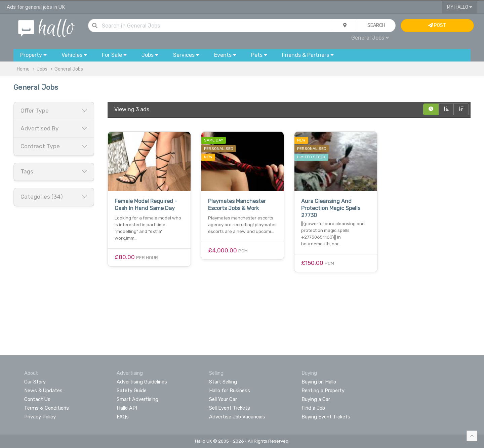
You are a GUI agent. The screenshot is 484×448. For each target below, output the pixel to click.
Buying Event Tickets (326, 417)
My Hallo (460, 7)
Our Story (35, 382)
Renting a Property (323, 391)
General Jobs (370, 38)
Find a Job (313, 408)
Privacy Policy (40, 417)
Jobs (42, 69)
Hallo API (127, 408)
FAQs (123, 417)
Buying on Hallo (319, 382)
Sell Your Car (223, 399)
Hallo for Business (230, 391)
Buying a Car (316, 399)
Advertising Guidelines (142, 382)
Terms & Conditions (47, 408)
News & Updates (43, 391)
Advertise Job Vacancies (237, 417)
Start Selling (223, 382)
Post (437, 25)
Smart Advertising (137, 399)
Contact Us (37, 399)
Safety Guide (132, 391)
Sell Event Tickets (230, 408)
